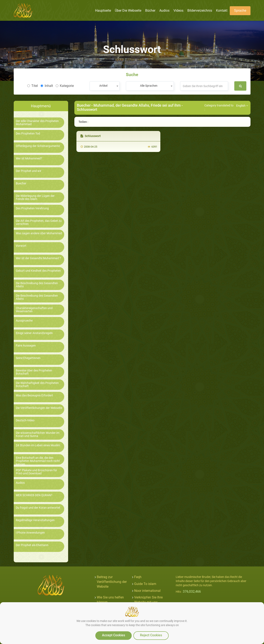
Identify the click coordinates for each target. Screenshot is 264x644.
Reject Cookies (151, 635)
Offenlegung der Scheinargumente (38, 146)
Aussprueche (24, 321)
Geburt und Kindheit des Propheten (38, 271)
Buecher (21, 183)
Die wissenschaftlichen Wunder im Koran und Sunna (38, 434)
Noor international (147, 591)
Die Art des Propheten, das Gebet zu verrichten (39, 222)
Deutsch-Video (25, 420)
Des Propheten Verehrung (32, 208)
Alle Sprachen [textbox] (149, 86)
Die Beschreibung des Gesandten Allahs (37, 285)
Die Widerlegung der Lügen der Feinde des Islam (35, 197)
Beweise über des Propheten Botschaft (34, 372)
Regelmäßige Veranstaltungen (35, 520)
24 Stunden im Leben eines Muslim (38, 445)
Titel (33, 86)
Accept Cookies (114, 635)
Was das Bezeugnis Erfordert (34, 395)
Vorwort (21, 246)
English (242, 106)
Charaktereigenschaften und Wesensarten (34, 310)
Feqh (138, 577)
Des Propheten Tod (28, 134)
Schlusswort (91, 136)
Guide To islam (145, 584)
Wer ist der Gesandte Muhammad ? (38, 258)
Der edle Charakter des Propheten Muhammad (37, 123)
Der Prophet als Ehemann (32, 545)
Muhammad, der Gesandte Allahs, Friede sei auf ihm (137, 105)
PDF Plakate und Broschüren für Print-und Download (36, 472)
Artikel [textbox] (103, 86)
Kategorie (65, 86)
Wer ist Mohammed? (29, 159)
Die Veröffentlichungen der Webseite (39, 408)
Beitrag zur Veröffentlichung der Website (112, 582)
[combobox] (105, 86)
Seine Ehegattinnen (28, 358)
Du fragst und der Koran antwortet (38, 508)
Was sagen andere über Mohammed (39, 233)
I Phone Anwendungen (30, 533)
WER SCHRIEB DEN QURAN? (34, 495)
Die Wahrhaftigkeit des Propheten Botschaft (37, 385)
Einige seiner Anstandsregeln (34, 333)
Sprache (240, 10)
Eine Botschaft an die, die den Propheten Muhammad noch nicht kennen (38, 461)
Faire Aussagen (26, 346)
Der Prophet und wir (29, 171)
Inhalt (47, 86)
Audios (20, 483)
